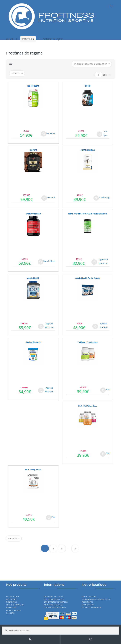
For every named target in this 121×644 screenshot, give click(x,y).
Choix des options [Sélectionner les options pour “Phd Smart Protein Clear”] (103, 390)
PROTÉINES (28, 39)
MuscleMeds (49, 261)
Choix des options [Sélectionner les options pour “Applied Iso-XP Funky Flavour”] (95, 326)
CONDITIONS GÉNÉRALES (56, 602)
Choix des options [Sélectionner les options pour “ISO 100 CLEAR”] (44, 134)
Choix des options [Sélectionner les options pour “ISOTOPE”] (44, 198)
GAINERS (10, 613)
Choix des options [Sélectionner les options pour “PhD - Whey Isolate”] (49, 518)
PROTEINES (12, 602)
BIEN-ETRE (11, 607)
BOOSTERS (11, 599)
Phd (108, 389)
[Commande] (92, 64)
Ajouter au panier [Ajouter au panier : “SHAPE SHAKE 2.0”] (96, 198)
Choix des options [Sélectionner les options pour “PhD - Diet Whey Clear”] (103, 454)
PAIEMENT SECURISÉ (54, 596)
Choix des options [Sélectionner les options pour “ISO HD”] (99, 134)
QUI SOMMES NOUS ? (54, 599)
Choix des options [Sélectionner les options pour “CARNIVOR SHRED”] (41, 262)
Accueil (10, 39)
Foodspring (104, 197)
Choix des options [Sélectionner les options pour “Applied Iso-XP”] (41, 326)
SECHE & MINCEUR (15, 605)
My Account (30, 639)
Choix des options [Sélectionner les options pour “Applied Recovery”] (41, 390)
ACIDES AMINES (13, 610)
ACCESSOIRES (13, 596)
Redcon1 (51, 197)
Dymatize (51, 133)
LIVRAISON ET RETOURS (55, 607)
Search (91, 639)
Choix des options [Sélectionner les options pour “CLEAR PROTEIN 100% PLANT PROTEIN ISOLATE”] (94, 262)
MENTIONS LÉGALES (53, 605)
